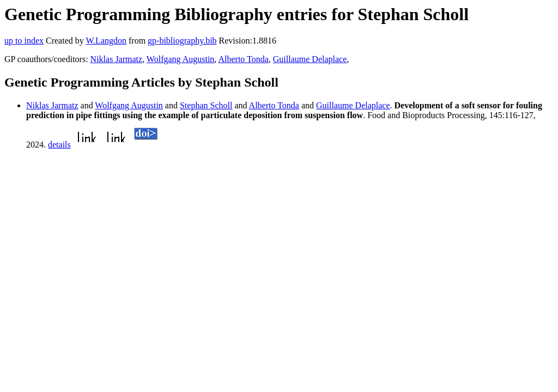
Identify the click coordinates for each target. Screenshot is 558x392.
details (59, 145)
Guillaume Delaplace (310, 59)
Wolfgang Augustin (180, 59)
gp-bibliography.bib (182, 41)
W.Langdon (106, 41)
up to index (24, 41)
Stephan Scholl (206, 105)
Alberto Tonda (243, 59)
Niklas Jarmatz (117, 59)
